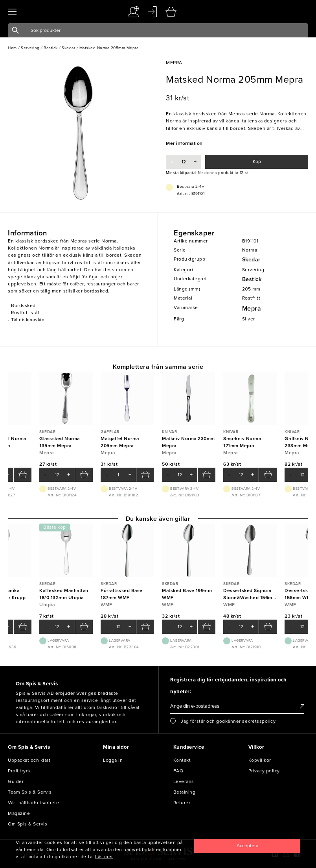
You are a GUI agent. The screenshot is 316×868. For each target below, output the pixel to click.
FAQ (178, 771)
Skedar (251, 260)
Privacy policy (264, 771)
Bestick (252, 279)
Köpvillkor (260, 760)
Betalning (185, 792)
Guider (16, 781)
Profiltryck (19, 771)
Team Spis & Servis (30, 792)
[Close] (247, 846)
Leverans (184, 781)
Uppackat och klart (29, 760)
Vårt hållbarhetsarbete (33, 803)
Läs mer (104, 857)
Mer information (184, 143)
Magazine (19, 813)
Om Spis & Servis (28, 824)
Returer (182, 803)
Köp (257, 161)
